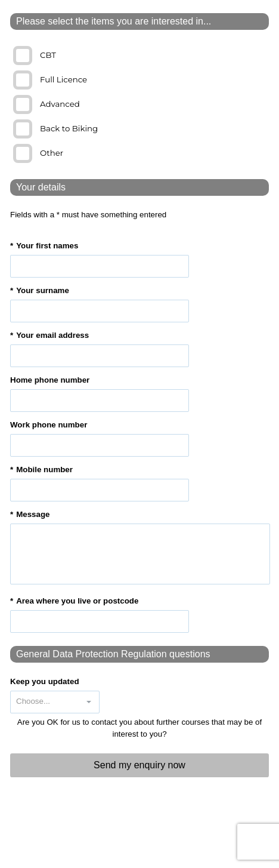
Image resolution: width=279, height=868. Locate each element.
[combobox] (45, 702)
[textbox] (100, 266)
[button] (89, 702)
